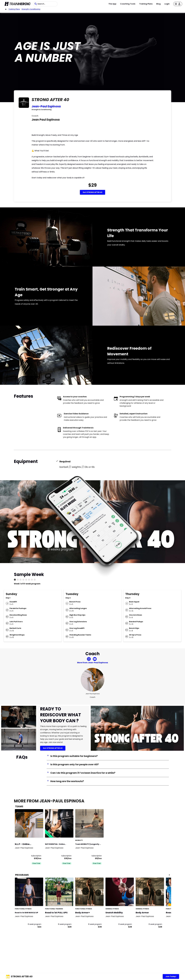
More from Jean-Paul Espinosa (93, 663)
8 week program (35, 924)
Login (167, 4)
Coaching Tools (128, 4)
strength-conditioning (31, 9)
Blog (158, 4)
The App (112, 4)
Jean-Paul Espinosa (46, 106)
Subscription (36, 856)
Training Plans (146, 4)
